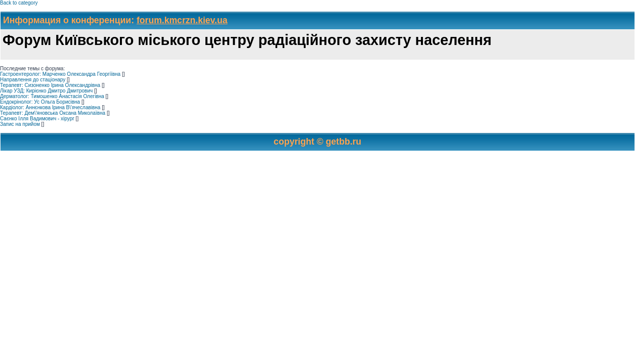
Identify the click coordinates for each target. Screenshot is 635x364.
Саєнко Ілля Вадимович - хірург (37, 119)
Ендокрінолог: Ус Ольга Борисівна (40, 102)
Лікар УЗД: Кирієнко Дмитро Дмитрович (46, 91)
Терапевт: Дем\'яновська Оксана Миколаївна (53, 113)
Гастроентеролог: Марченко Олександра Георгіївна (60, 74)
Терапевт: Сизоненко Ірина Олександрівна (50, 85)
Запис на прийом (20, 124)
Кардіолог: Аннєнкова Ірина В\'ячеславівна (50, 107)
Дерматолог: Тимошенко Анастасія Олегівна (52, 96)
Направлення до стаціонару (33, 80)
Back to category (19, 3)
